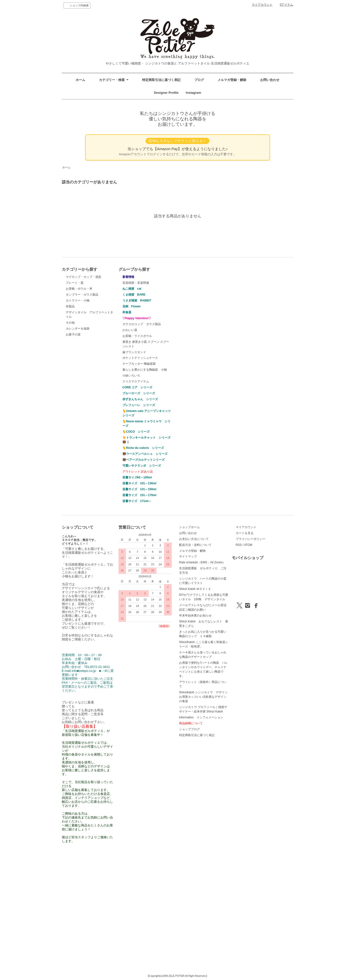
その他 (70, 323)
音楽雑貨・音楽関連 (136, 283)
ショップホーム (189, 527)
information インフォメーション (201, 717)
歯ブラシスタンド (134, 352)
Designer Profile (168, 93)
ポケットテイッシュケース (140, 358)
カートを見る (245, 533)
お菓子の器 (73, 334)
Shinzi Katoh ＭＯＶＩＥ (195, 589)
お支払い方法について (194, 539)
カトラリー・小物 (78, 300)
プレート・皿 (75, 283)
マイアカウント (262, 5)
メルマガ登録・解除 (232, 80)
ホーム (80, 80)
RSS (239, 545)
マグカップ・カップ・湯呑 (84, 277)
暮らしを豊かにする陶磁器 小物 (145, 370)
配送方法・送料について (195, 545)
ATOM (248, 545)
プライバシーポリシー (251, 539)
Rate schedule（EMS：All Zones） (202, 562)
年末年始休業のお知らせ (195, 616)
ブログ (199, 80)
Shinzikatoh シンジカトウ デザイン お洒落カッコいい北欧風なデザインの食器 (205, 697)
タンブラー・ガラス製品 (82, 295)
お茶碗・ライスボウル (137, 336)
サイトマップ (188, 556)
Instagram (192, 93)
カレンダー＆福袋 (78, 329)
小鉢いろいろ (131, 376)
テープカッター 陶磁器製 (139, 364)
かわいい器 (130, 330)
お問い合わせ (270, 80)
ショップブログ (189, 729)
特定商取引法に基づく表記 (161, 80)
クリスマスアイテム (136, 381)
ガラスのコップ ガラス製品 (142, 324)
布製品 (70, 306)
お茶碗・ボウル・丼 (79, 289)
